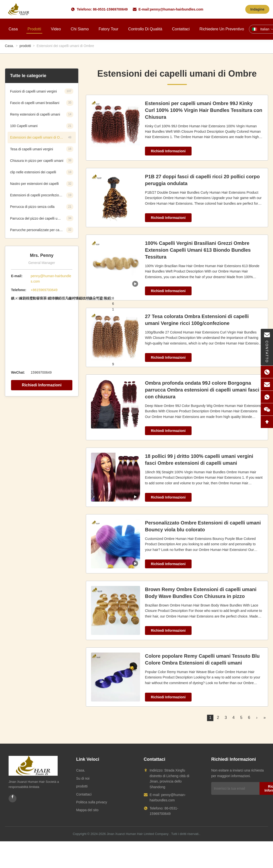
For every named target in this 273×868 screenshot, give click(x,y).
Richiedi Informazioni (42, 385)
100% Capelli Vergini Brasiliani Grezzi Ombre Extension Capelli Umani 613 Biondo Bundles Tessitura (198, 250)
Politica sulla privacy (91, 802)
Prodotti (34, 29)
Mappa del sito (87, 810)
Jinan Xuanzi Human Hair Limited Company (138, 834)
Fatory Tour (109, 29)
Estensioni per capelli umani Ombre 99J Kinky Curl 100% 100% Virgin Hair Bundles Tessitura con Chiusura (204, 110)
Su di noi (83, 778)
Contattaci (181, 29)
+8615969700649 (44, 290)
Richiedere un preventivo (222, 29)
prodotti (25, 46)
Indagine (257, 9)
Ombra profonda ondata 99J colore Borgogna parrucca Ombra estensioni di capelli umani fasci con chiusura (202, 390)
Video (56, 29)
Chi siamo (80, 29)
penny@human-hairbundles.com (176, 9)
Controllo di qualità (145, 29)
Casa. (9, 46)
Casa (13, 29)
